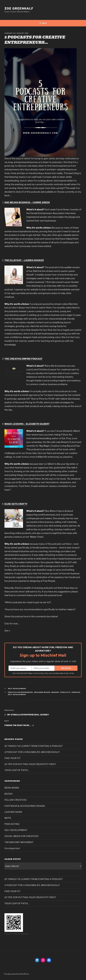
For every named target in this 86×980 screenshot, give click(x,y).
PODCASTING (12, 824)
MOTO (8, 818)
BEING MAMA (12, 788)
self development (17, 695)
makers (55, 692)
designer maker (42, 692)
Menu (43, 23)
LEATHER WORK (13, 812)
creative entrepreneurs (21, 692)
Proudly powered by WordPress (16, 974)
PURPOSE (76, 692)
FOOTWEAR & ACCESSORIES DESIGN (25, 806)
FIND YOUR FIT (12, 758)
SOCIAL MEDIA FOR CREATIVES (21, 836)
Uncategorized (12, 848)
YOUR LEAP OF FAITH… (17, 770)
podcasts (65, 692)
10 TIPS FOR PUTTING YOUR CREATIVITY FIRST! (30, 764)
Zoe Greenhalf (19, 8)
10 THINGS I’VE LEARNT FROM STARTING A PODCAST (34, 746)
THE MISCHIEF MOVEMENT (19, 842)
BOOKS (9, 794)
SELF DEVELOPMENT (17, 689)
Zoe (27, 33)
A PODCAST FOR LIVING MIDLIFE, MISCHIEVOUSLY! (32, 752)
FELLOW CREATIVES (16, 800)
